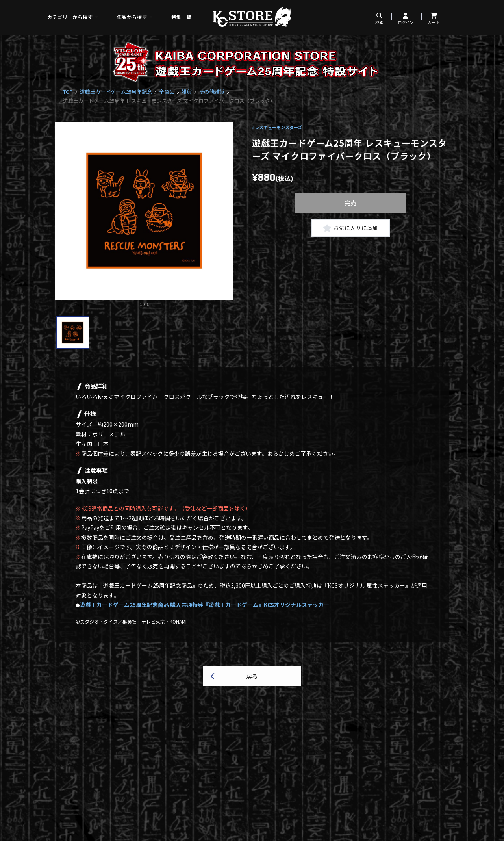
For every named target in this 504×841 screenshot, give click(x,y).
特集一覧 (181, 17)
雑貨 (187, 92)
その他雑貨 (212, 92)
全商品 (167, 92)
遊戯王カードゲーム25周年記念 (116, 92)
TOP (68, 92)
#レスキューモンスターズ (277, 127)
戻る (252, 676)
